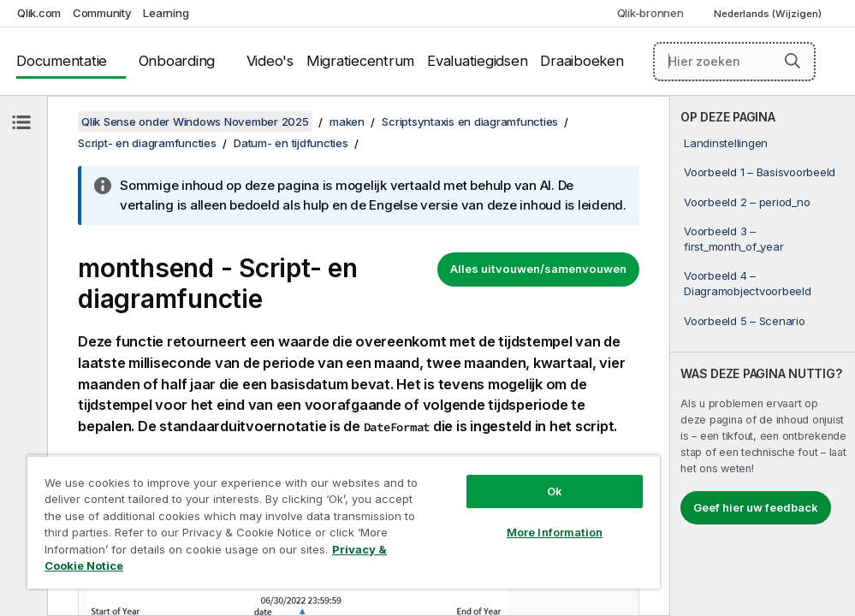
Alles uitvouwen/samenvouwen (538, 269)
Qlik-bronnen (650, 13)
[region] (344, 522)
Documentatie (62, 61)
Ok (555, 491)
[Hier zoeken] (734, 62)
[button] (793, 61)
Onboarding (177, 61)
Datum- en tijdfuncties (291, 143)
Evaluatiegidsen (477, 61)
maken (347, 121)
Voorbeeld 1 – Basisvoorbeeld (760, 172)
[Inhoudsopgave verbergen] (21, 122)
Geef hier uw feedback (756, 507)
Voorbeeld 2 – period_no (747, 202)
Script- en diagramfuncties (147, 143)
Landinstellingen (726, 143)
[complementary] (763, 356)
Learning (166, 13)
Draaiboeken (582, 61)
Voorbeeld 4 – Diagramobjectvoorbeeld (748, 283)
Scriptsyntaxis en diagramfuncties (470, 121)
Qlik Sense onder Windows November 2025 (195, 121)
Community (102, 13)
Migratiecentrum (360, 61)
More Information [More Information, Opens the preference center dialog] (555, 532)
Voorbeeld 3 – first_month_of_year (733, 239)
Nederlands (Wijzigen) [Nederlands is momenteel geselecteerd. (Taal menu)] (769, 14)
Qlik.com (39, 13)
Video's (270, 61)
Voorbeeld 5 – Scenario (745, 321)
